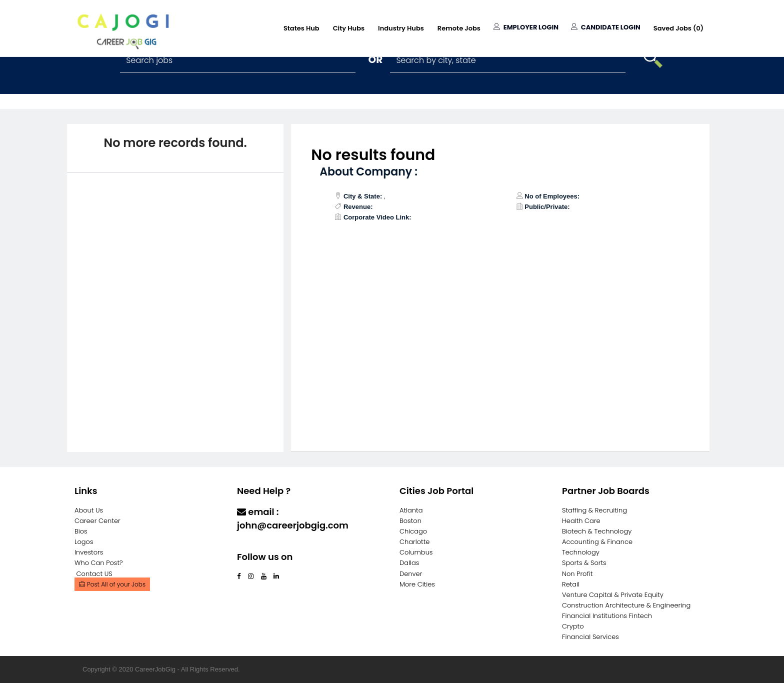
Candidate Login (606, 27)
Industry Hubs (401, 28)
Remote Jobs (459, 28)
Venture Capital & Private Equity (613, 595)
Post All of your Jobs (112, 584)
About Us (89, 510)
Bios (81, 531)
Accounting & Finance (597, 542)
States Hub (301, 28)
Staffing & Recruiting (594, 510)
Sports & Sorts (584, 563)
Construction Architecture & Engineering (626, 605)
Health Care (581, 521)
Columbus (416, 552)
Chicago (413, 531)
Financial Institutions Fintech (607, 616)
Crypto (573, 626)
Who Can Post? (99, 563)
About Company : (368, 172)
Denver (411, 574)
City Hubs (349, 28)
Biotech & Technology (597, 531)
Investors (89, 552)
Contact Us (263, 545)
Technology (581, 552)
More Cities (417, 584)
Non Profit (577, 574)
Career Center (97, 521)
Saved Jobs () (678, 28)
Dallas (409, 563)
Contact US (94, 574)
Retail (571, 584)
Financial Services (590, 637)
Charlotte (414, 542)
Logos (84, 542)
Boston (410, 521)
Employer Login (526, 27)
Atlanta (411, 510)
